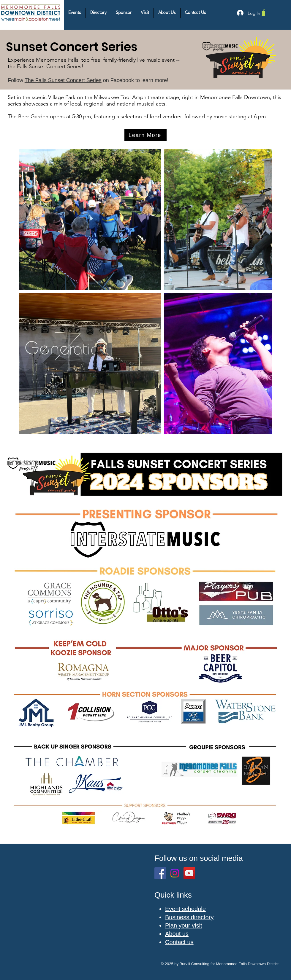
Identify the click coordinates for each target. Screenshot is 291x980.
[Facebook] (160, 873)
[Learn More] (145, 135)
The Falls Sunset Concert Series (63, 80)
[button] (75, 13)
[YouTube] (189, 873)
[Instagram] (175, 873)
